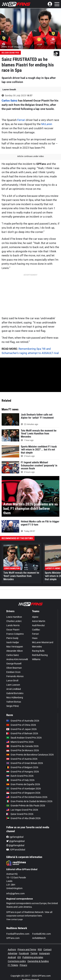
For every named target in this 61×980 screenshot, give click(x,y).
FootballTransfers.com (18, 934)
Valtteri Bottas (14, 702)
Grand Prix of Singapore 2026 (23, 793)
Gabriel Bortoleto (15, 693)
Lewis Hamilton (14, 617)
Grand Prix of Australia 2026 (23, 721)
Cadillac (36, 630)
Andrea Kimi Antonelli (17, 659)
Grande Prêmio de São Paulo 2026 (26, 806)
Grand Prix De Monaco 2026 (23, 750)
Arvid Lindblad (14, 689)
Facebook (24, 953)
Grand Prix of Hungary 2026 (23, 772)
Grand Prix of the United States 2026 (27, 797)
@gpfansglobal (15, 841)
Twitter (34, 953)
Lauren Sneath (9, 90)
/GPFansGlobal (16, 850)
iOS (19, 957)
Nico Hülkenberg (15, 698)
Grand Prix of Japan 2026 (21, 729)
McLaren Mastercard (43, 642)
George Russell (14, 664)
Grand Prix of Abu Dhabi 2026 (23, 818)
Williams (36, 659)
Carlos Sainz (10, 101)
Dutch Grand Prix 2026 (20, 776)
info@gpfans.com (15, 894)
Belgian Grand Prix (10, 53)
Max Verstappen (15, 647)
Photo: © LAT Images (11, 47)
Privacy (23, 965)
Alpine (35, 617)
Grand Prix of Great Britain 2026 (25, 763)
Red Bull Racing (40, 655)
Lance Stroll (12, 681)
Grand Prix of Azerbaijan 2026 (24, 789)
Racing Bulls (38, 651)
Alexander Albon (15, 651)
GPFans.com (13, 938)
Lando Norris (13, 625)
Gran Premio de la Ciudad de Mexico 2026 (29, 801)
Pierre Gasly (12, 638)
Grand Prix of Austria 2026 (22, 759)
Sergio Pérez (13, 706)
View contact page (14, 919)
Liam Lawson (13, 685)
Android (12, 957)
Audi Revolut (38, 625)
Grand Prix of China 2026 (21, 725)
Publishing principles (33, 957)
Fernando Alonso (15, 676)
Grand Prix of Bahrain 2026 (22, 733)
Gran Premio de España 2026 (23, 784)
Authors (12, 949)
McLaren (47, 124)
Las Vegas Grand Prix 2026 (22, 810)
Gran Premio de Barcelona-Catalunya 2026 (30, 755)
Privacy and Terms (27, 949)
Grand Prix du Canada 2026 (22, 746)
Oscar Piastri (13, 630)
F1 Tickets (13, 965)
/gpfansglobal (15, 837)
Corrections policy (17, 961)
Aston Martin (39, 621)
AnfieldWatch (39, 938)
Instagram (44, 953)
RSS (40, 949)
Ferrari (21, 120)
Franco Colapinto (15, 634)
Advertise (13, 953)
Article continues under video (30, 156)
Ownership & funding (38, 961)
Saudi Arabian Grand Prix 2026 (24, 738)
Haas (35, 638)
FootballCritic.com (41, 934)
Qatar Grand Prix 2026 (20, 814)
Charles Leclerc (14, 621)
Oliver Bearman (14, 668)
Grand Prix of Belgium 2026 (22, 767)
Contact (47, 949)
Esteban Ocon (13, 672)
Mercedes (37, 647)
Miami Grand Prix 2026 (20, 742)
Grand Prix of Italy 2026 (20, 780)
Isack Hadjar (13, 642)
